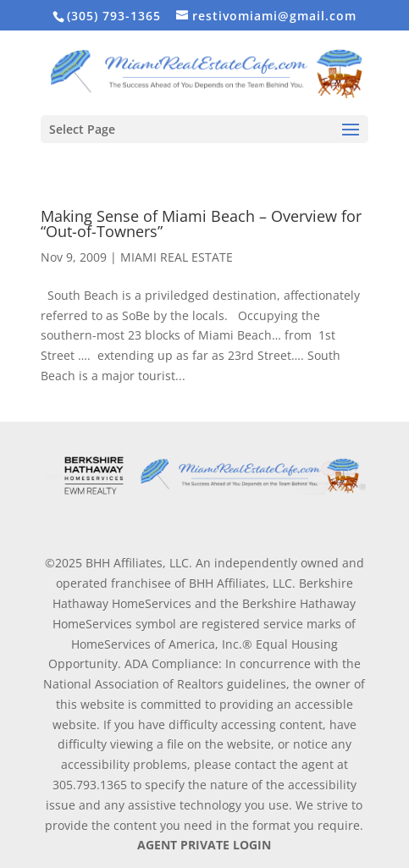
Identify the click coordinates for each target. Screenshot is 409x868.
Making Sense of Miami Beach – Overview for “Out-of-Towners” (201, 224)
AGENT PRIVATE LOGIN (204, 845)
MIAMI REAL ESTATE (177, 257)
